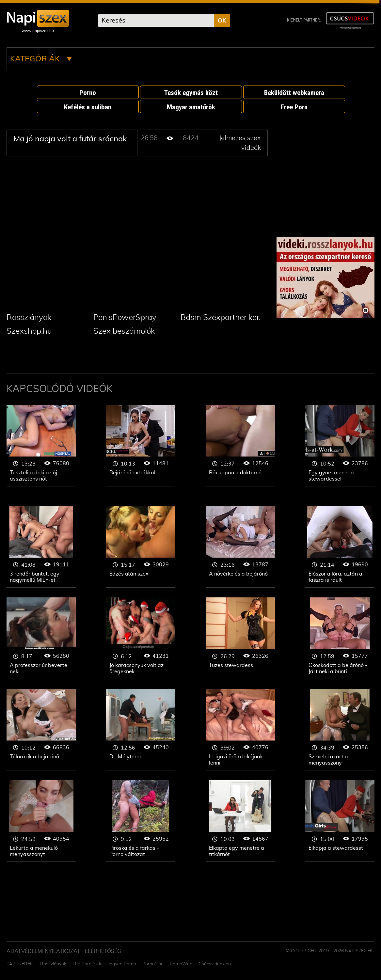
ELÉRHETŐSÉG (103, 951)
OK (222, 21)
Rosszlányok (29, 318)
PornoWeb (181, 964)
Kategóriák (41, 59)
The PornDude (87, 964)
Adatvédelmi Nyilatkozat (43, 951)
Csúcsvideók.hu (215, 964)
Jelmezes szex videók (41, 446)
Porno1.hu (153, 964)
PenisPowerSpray (125, 318)
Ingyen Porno (122, 964)
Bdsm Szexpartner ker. (221, 318)
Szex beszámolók (124, 331)
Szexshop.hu (29, 331)
